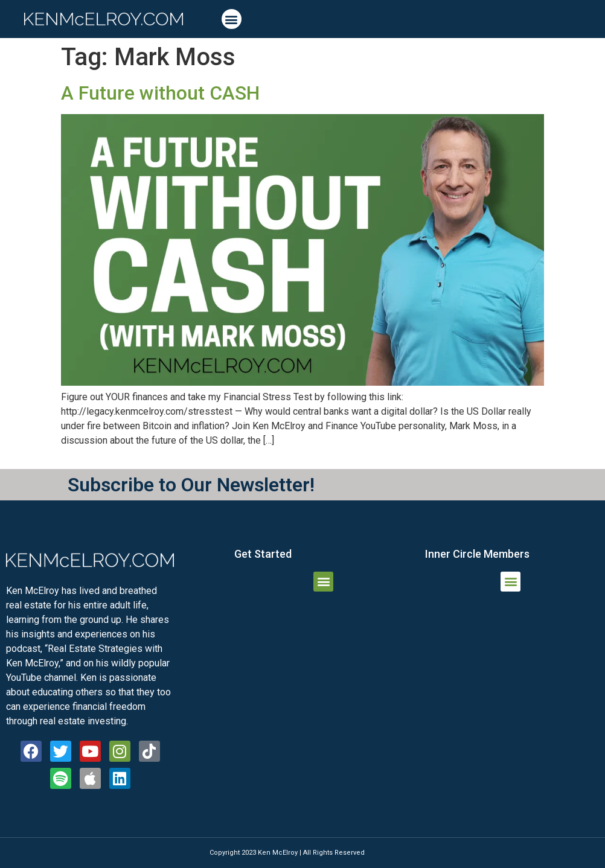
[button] (232, 19)
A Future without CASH (160, 93)
